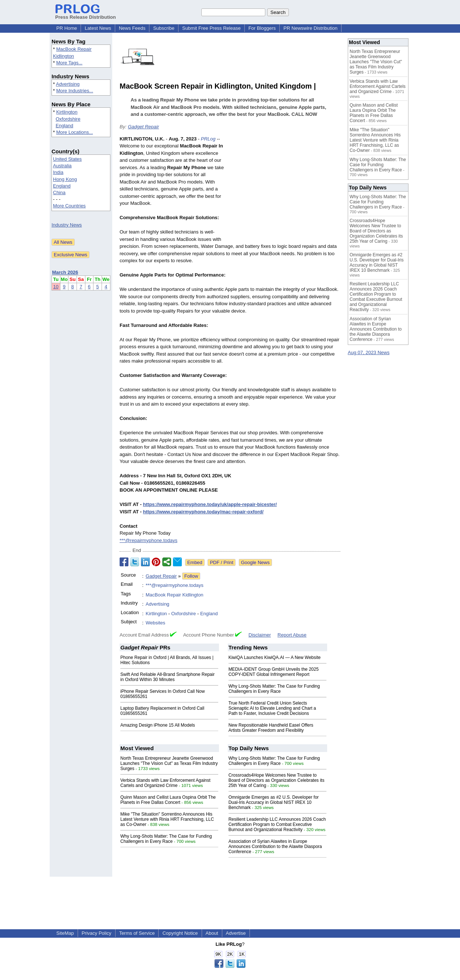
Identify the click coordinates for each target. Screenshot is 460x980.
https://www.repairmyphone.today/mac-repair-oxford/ (203, 512)
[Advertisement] (285, 189)
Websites (155, 623)
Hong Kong (65, 179)
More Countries (69, 206)
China (59, 193)
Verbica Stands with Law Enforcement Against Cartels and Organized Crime (165, 783)
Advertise (236, 933)
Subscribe (164, 28)
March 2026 (65, 272)
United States (67, 159)
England (64, 126)
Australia (62, 166)
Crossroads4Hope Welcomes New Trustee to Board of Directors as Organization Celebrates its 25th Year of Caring (277, 780)
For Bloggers (262, 28)
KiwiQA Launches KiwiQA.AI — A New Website (275, 658)
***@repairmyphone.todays (148, 540)
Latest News (98, 28)
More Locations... (75, 132)
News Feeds (132, 28)
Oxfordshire (68, 119)
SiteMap (65, 933)
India (58, 172)
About (212, 933)
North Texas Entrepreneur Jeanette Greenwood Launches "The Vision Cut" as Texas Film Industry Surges (169, 763)
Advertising (68, 84)
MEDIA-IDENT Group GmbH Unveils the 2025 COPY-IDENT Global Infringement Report (274, 672)
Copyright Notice (180, 933)
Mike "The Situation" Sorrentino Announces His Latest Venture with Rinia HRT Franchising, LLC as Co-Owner (167, 819)
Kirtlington (67, 112)
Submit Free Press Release (211, 28)
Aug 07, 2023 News (369, 352)
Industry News (67, 225)
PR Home (67, 28)
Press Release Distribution (86, 14)
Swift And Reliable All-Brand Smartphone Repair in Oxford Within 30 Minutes (167, 677)
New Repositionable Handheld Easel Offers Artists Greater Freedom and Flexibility (271, 728)
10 (56, 287)
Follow (191, 576)
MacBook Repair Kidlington (175, 595)
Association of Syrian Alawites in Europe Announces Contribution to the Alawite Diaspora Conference (275, 847)
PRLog (208, 139)
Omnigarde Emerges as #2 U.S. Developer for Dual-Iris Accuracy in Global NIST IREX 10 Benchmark (274, 802)
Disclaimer (260, 635)
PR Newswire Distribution (310, 28)
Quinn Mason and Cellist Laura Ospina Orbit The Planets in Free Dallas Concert (168, 800)
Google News (255, 562)
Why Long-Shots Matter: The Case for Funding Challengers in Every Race (274, 689)
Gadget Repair (143, 127)
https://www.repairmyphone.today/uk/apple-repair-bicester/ (210, 504)
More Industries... (75, 91)
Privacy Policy (97, 933)
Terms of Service (137, 933)
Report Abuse (292, 635)
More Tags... (69, 63)
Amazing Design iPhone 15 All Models (158, 725)
